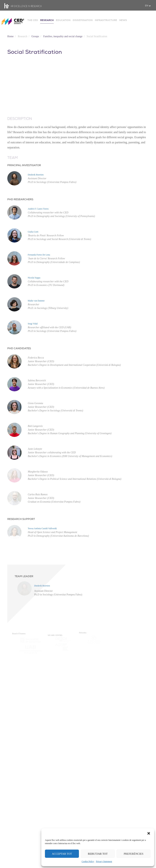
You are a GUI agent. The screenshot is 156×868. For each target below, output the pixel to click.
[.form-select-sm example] (148, 6)
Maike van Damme (36, 301)
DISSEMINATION (83, 20)
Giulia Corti (33, 232)
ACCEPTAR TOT (62, 854)
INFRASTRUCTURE (106, 20)
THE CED (33, 20)
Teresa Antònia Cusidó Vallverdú (42, 528)
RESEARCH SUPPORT (21, 519)
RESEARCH (47, 20)
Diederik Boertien (36, 175)
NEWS (123, 20)
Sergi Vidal (33, 324)
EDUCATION (63, 20)
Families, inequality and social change (63, 36)
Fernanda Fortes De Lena (39, 255)
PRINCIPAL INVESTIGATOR (24, 165)
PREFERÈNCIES (134, 854)
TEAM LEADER (24, 577)
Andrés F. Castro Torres (38, 209)
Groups (35, 36)
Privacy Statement (104, 861)
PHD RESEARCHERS (20, 200)
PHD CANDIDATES (19, 349)
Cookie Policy (88, 861)
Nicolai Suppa (34, 278)
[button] (149, 833)
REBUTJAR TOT (98, 854)
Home (10, 36)
